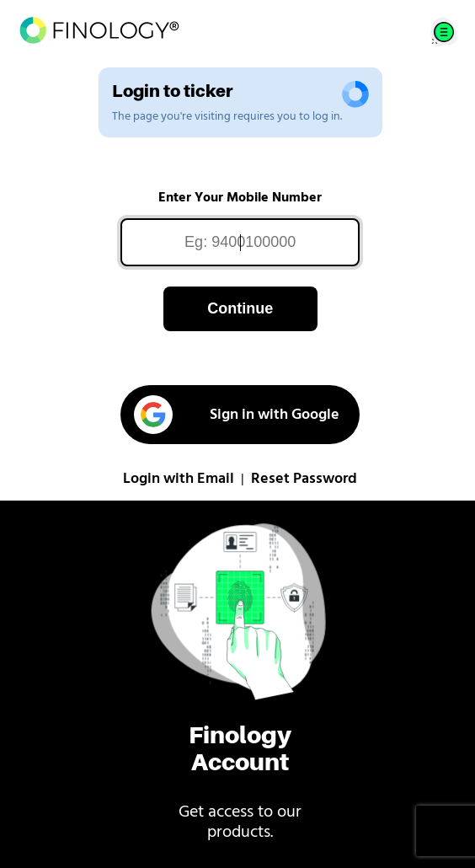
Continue (240, 308)
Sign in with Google (237, 415)
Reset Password (304, 479)
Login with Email (179, 479)
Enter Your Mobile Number (240, 198)
